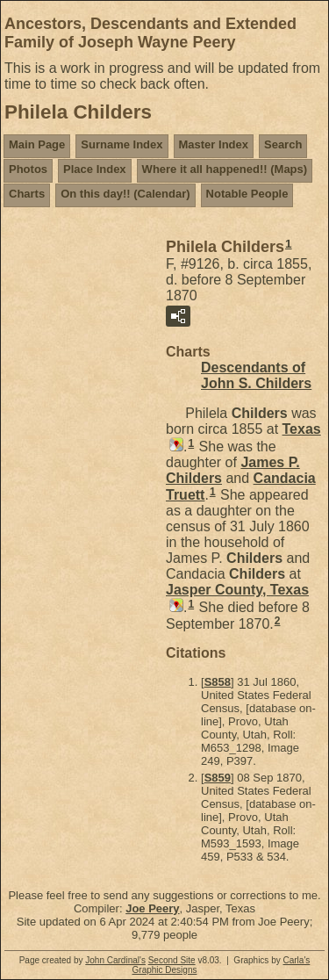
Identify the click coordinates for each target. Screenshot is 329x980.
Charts (27, 194)
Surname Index (122, 144)
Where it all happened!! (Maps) (225, 169)
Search (283, 144)
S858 (218, 682)
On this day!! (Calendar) (125, 194)
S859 (218, 778)
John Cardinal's (115, 960)
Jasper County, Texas (237, 590)
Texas (302, 429)
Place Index (95, 169)
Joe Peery (152, 908)
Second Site (172, 960)
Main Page (37, 144)
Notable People (247, 194)
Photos (28, 169)
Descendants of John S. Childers (256, 375)
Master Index (214, 144)
